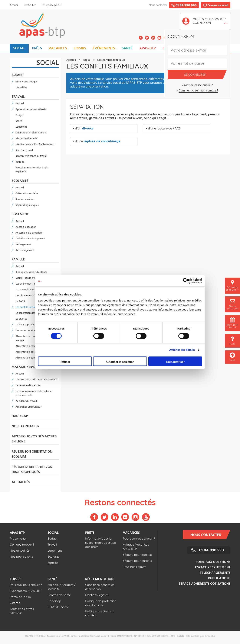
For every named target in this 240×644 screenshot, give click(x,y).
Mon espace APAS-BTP (210, 21)
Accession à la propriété (29, 233)
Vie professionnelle (26, 139)
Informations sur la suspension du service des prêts (100, 543)
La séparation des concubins (32, 313)
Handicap (20, 416)
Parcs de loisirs (20, 597)
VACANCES (58, 48)
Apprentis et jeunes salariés (31, 109)
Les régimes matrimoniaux (30, 296)
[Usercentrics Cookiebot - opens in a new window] (186, 281)
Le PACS (20, 301)
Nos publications (21, 556)
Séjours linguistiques (27, 205)
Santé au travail (24, 150)
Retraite (20, 162)
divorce (88, 129)
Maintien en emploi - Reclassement (35, 144)
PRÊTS (37, 48)
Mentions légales (97, 595)
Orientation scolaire (27, 194)
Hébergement (23, 245)
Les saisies (21, 88)
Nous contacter (25, 426)
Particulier (30, 5)
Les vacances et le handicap (31, 331)
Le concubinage (25, 290)
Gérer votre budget (26, 82)
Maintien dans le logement (30, 239)
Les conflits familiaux (27, 307)
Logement (21, 127)
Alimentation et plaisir (28, 358)
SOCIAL (19, 48)
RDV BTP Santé (58, 607)
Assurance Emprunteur (28, 407)
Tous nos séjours (135, 567)
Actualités (21, 482)
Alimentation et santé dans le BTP (34, 352)
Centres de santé (59, 595)
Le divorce (21, 319)
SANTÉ (127, 48)
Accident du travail (26, 401)
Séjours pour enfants (137, 561)
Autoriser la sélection (120, 362)
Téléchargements (215, 573)
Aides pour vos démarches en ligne (34, 439)
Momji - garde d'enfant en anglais (34, 278)
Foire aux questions (213, 562)
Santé (19, 121)
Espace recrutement (213, 567)
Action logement (25, 250)
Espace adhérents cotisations (205, 584)
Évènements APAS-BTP (26, 591)
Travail (18, 97)
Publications (219, 578)
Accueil (14, 5)
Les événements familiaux (30, 284)
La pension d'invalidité (28, 386)
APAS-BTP (148, 48)
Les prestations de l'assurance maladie (37, 380)
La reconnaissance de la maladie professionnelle (33, 393)
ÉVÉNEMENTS (104, 48)
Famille (18, 260)
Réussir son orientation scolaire (32, 454)
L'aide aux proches (26, 325)
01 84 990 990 (211, 550)
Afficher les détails (182, 350)
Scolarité (20, 181)
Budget (18, 75)
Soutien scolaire (24, 199)
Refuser (65, 362)
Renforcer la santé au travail (31, 156)
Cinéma (15, 603)
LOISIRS (80, 48)
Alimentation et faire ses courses (34, 346)
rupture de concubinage (102, 141)
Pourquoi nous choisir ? (139, 538)
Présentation (19, 538)
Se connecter (204, 75)
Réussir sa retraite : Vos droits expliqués (32, 170)
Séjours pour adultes (137, 555)
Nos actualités (20, 550)
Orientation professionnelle (31, 133)
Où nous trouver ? (22, 544)
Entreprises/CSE (51, 5)
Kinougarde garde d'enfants (31, 272)
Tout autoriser (175, 362)
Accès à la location (26, 227)
